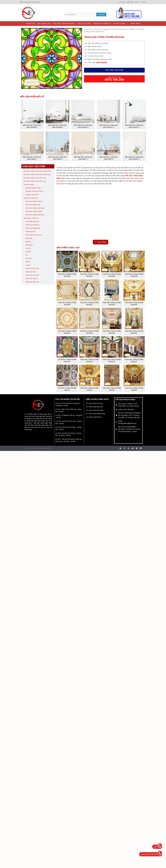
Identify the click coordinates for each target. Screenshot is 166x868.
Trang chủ (88, 29)
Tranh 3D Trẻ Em (31, 279)
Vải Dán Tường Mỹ (32, 195)
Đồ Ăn (28, 262)
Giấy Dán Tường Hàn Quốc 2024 (35, 181)
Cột (27, 255)
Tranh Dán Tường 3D (102, 24)
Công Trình (135, 24)
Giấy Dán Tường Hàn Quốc (64, 24)
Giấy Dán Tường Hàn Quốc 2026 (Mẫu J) (37, 175)
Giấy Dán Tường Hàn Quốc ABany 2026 (37, 171)
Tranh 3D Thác (31, 272)
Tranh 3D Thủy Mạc (32, 275)
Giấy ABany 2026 (44, 24)
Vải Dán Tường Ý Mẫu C (34, 188)
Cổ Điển (132, 29)
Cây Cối (28, 248)
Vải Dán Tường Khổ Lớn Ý (35, 191)
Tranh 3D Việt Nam (32, 282)
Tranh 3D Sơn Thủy (32, 268)
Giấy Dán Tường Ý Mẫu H (34, 201)
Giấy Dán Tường (84, 24)
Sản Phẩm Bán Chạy (32, 221)
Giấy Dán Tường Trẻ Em (34, 211)
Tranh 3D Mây (30, 232)
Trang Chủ (30, 24)
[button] (78, 32)
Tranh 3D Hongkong (33, 228)
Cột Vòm (29, 258)
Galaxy (28, 265)
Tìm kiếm (101, 14)
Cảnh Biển (29, 245)
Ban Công (29, 238)
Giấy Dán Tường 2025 (31, 198)
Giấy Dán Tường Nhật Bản (35, 215)
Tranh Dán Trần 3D (32, 225)
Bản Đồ (28, 242)
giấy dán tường (133, 178)
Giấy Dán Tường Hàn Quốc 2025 (35, 178)
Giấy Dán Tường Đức (33, 205)
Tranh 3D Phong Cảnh (119, 29)
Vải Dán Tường (121, 24)
